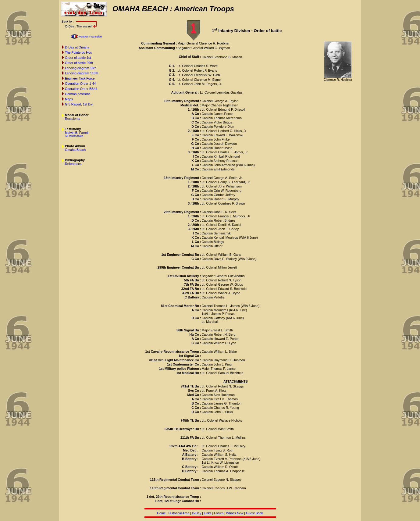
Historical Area (179, 513)
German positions (78, 94)
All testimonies (74, 136)
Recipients (73, 119)
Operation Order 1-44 (80, 84)
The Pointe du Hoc (78, 52)
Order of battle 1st (78, 58)
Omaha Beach (75, 150)
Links (208, 513)
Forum (219, 513)
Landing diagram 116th (82, 73)
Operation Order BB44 (81, 89)
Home (161, 513)
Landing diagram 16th (81, 68)
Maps (69, 99)
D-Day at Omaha (77, 47)
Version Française (90, 37)
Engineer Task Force (80, 78)
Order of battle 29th (79, 63)
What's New (235, 513)
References (73, 164)
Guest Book (254, 513)
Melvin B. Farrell (77, 133)
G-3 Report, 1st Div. (79, 104)
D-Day (197, 513)
